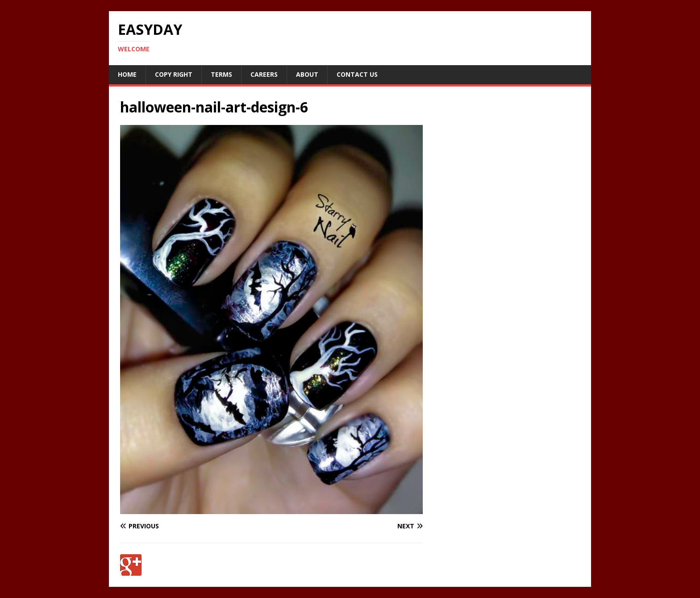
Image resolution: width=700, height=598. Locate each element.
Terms (221, 74)
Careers (264, 74)
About (307, 74)
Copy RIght (174, 74)
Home (127, 74)
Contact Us (357, 74)
